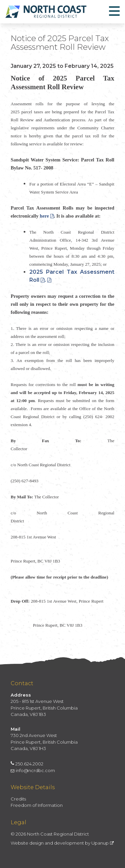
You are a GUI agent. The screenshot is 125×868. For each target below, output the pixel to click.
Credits (18, 799)
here (47, 216)
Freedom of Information (37, 805)
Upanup (102, 843)
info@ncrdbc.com (33, 770)
